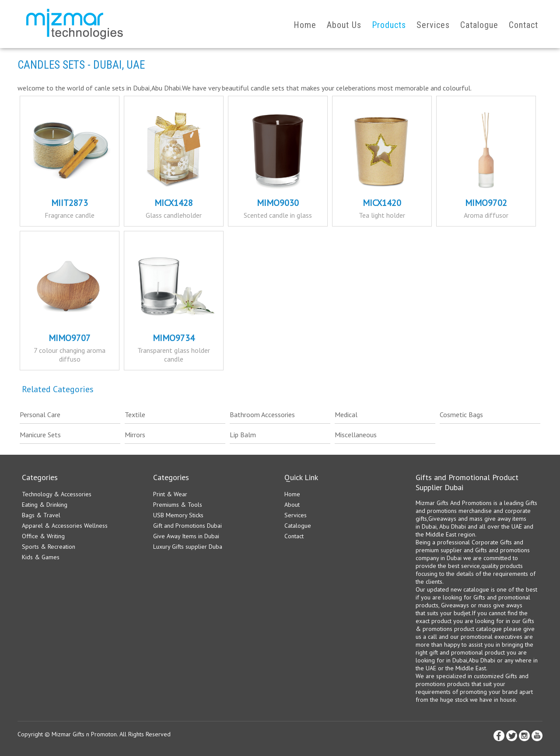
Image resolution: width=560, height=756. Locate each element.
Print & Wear (170, 494)
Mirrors (135, 435)
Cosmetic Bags (461, 415)
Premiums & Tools (178, 505)
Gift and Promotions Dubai (187, 526)
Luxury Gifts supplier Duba (188, 547)
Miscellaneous (356, 435)
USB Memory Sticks (178, 515)
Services (433, 25)
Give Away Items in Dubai (186, 536)
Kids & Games (41, 557)
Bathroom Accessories (262, 415)
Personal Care (40, 415)
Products (389, 25)
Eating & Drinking (45, 505)
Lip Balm (243, 435)
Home (305, 25)
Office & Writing (43, 536)
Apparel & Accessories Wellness (65, 526)
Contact (523, 25)
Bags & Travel (41, 515)
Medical (346, 415)
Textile (135, 415)
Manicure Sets (40, 435)
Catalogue (479, 25)
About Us (344, 25)
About (292, 505)
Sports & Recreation (49, 547)
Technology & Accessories (57, 494)
